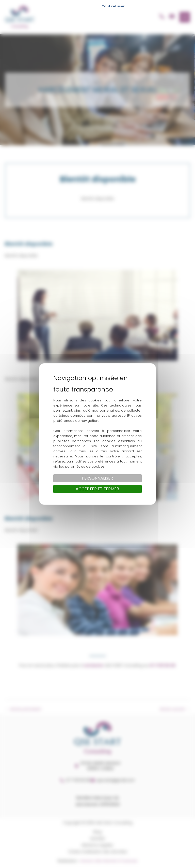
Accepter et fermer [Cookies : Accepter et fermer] (97, 489)
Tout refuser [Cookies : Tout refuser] (113, 6)
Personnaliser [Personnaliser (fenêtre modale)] (97, 478)
